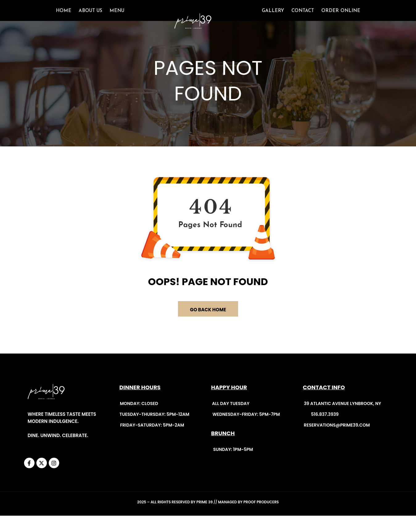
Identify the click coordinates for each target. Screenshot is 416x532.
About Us (90, 19)
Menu (117, 19)
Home (64, 19)
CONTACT (303, 19)
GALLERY (273, 19)
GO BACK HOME (208, 326)
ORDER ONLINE (341, 19)
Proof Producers (261, 518)
